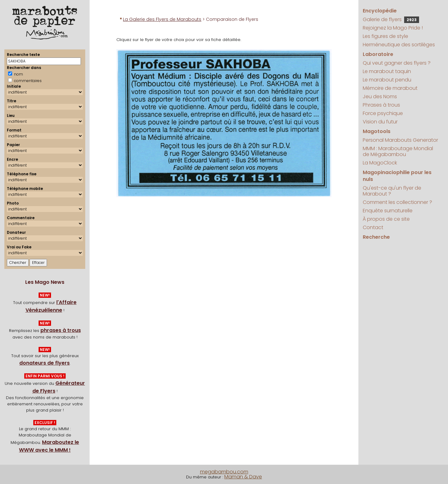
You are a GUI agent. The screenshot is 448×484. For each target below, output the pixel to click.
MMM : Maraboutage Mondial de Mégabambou (398, 151)
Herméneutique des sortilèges (399, 45)
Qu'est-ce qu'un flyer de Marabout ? (392, 191)
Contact (373, 227)
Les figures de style (385, 36)
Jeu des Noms (380, 97)
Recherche (376, 237)
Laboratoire (378, 54)
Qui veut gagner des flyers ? (397, 63)
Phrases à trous (381, 105)
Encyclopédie (380, 11)
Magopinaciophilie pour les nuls (397, 176)
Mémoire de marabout (390, 88)
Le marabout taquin (387, 71)
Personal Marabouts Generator (400, 140)
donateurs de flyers (44, 363)
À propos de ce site (386, 219)
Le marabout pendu (387, 80)
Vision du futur (380, 122)
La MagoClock (380, 163)
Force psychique (383, 113)
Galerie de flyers (391, 19)
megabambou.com (224, 472)
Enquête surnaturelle (388, 211)
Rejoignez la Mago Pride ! (393, 28)
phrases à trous (61, 330)
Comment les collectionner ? (397, 202)
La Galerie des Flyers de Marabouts (162, 19)
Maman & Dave (243, 477)
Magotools (377, 131)
